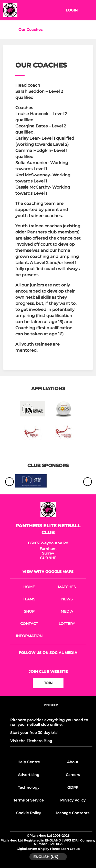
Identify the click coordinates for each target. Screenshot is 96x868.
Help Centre (29, 762)
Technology (29, 787)
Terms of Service (29, 800)
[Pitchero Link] (51, 712)
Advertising (29, 775)
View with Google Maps (48, 572)
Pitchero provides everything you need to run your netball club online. (49, 722)
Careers (73, 775)
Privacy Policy (73, 800)
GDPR (73, 787)
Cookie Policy (29, 813)
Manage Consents (73, 813)
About (73, 762)
